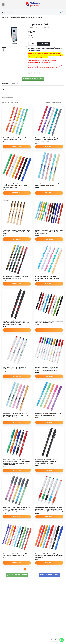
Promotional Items (28, 597)
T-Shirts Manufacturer (7, 616)
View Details (17, 147)
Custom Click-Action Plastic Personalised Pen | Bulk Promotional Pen (49, 322)
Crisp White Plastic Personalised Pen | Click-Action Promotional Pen (15, 368)
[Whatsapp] (62, 640)
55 (38, 569)
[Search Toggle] (63, 4)
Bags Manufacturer (6, 620)
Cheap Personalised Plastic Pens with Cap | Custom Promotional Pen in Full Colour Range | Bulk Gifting (49, 232)
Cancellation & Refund (50, 597)
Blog (24, 599)
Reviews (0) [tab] (15, 84)
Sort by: (48, 103)
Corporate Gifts (27, 596)
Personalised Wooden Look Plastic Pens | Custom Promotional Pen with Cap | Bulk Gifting (16, 232)
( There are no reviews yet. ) (43, 27)
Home (25, 591)
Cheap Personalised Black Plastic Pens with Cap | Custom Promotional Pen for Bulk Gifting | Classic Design (16, 323)
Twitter (33, 73)
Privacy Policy (48, 595)
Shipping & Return (49, 593)
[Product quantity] (32, 44)
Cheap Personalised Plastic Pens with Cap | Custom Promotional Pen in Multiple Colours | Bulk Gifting (17, 186)
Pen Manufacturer (6, 618)
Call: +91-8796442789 (49, 575)
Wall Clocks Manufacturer (8, 622)
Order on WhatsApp (33, 79)
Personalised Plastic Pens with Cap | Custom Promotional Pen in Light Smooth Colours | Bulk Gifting (16, 415)
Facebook (30, 73)
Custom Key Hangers (7, 626)
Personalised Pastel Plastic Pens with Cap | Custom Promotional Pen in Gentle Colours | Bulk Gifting (17, 509)
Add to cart (45, 44)
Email (38, 73)
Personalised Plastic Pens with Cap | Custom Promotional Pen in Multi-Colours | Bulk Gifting (49, 556)
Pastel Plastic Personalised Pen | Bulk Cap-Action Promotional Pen (47, 185)
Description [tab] (5, 84)
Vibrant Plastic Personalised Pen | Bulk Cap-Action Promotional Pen (15, 139)
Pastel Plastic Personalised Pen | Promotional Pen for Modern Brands (47, 277)
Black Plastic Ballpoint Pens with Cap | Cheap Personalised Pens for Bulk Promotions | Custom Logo (48, 461)
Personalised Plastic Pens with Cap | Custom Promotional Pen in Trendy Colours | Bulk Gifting (47, 139)
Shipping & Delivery (49, 599)
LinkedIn (36, 73)
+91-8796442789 (8, 12)
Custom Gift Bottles (6, 624)
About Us (25, 593)
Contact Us (26, 601)
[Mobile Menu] (3, 4)
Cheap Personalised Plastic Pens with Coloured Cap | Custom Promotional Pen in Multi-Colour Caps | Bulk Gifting (49, 369)
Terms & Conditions (50, 591)
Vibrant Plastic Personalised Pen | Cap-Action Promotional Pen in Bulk (48, 414)
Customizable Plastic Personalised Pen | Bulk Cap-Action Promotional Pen (16, 555)
